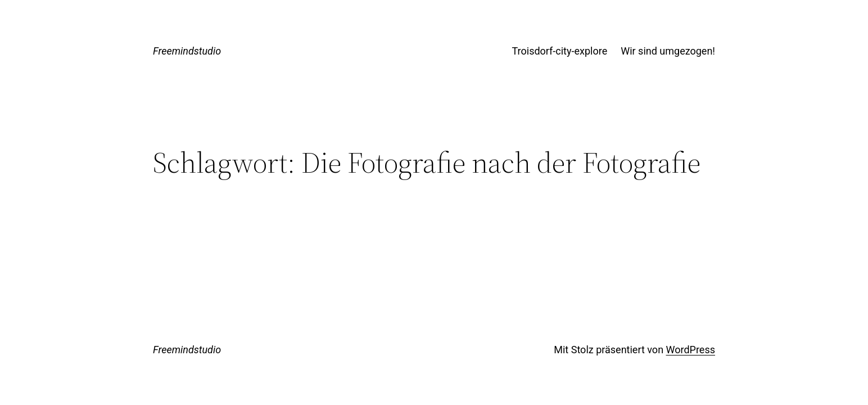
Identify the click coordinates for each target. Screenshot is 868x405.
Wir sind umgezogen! (668, 51)
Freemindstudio (187, 51)
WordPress (691, 350)
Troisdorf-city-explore (560, 51)
